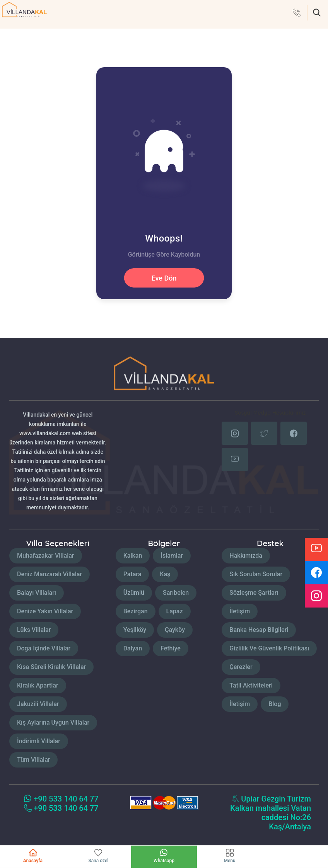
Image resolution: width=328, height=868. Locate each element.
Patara (132, 574)
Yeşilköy (135, 630)
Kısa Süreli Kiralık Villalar (51, 667)
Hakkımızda (246, 556)
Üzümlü (134, 593)
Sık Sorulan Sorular (256, 574)
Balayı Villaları (37, 593)
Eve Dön (164, 278)
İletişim (240, 611)
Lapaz (175, 611)
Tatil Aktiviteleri (251, 685)
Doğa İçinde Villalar (44, 648)
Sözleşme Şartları (254, 593)
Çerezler (241, 667)
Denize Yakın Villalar (45, 611)
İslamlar (172, 556)
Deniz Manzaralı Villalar (50, 574)
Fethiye (171, 648)
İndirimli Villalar (39, 741)
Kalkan (133, 556)
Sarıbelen (176, 593)
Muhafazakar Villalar (46, 556)
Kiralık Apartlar (38, 685)
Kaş (165, 574)
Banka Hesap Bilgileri (259, 630)
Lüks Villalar (34, 630)
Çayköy (175, 630)
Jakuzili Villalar (38, 704)
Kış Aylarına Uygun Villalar (53, 722)
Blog (275, 704)
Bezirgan (136, 611)
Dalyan (133, 648)
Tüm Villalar (33, 760)
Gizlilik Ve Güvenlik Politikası (269, 648)
